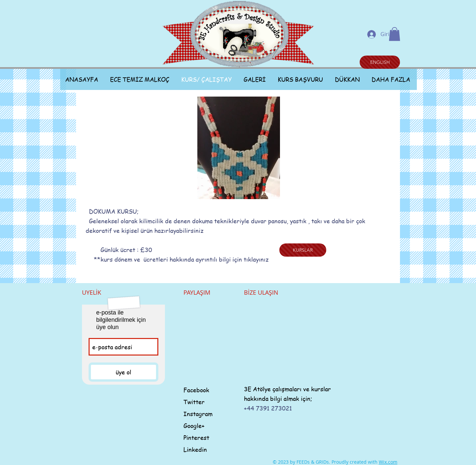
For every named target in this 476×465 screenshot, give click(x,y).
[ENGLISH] (380, 62)
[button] (395, 34)
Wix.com (388, 462)
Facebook (196, 390)
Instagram (198, 414)
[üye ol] (123, 372)
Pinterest (196, 437)
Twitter (194, 402)
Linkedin (195, 449)
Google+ (194, 425)
